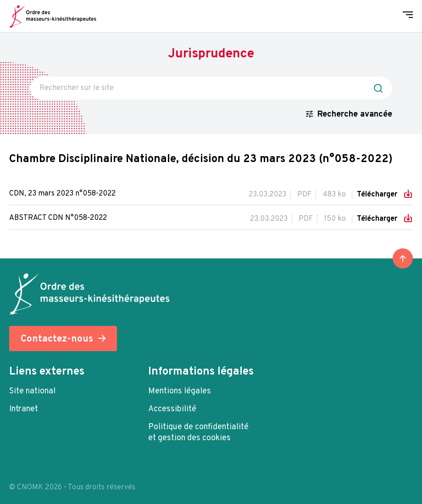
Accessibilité (172, 409)
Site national (32, 391)
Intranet (24, 409)
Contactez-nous (57, 339)
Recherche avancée (355, 115)
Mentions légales (180, 391)
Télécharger (378, 195)
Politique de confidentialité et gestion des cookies (198, 433)
